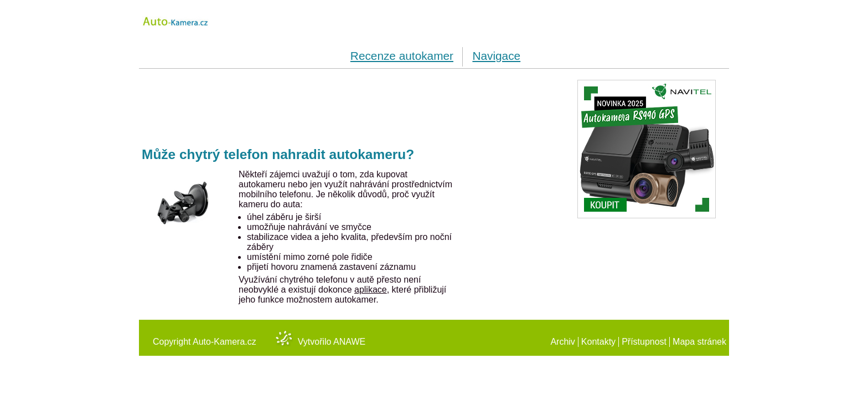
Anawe (349, 342)
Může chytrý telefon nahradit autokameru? (278, 154)
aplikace (371, 290)
